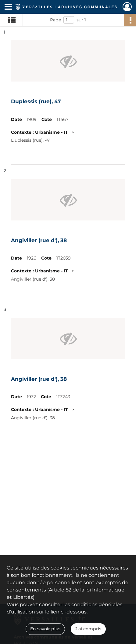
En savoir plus (45, 629)
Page (55, 20)
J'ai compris (88, 629)
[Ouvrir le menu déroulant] (8, 7)
